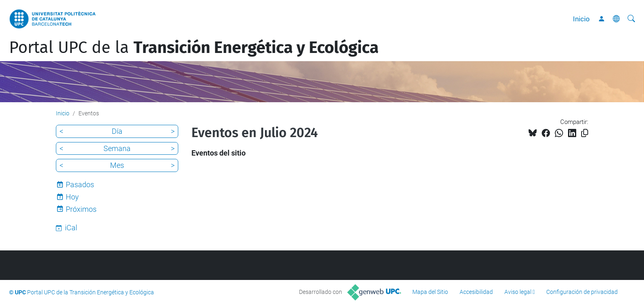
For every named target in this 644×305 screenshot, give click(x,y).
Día (117, 131)
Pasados (80, 185)
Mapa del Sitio (430, 292)
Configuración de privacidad (582, 292)
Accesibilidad (476, 292)
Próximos (81, 209)
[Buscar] (631, 19)
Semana (117, 148)
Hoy (72, 197)
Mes (117, 165)
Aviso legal (518, 292)
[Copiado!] (585, 133)
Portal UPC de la (194, 48)
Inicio (581, 19)
